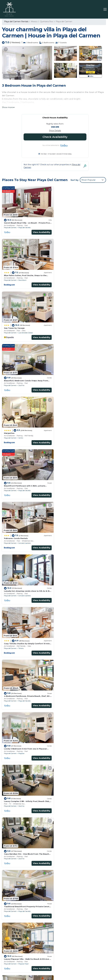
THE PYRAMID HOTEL (59, 963)
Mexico (34, 22)
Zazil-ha (75, 279)
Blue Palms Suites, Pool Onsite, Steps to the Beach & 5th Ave (79, 898)
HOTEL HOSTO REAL (56, 966)
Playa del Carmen (64, 22)
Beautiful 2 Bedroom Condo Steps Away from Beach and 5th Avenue (79, 909)
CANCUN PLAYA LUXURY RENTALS (30, 966)
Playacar (21, 487)
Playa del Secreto (24, 227)
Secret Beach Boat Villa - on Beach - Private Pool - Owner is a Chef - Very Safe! (81, 890)
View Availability (41, 232)
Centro (21, 331)
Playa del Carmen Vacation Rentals (14, 890)
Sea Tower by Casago (14, 274)
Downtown (76, 227)
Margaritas (9, 326)
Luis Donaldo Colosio (26, 279)
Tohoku (21, 435)
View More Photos (14, 76)
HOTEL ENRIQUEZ (78, 963)
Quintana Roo (47, 22)
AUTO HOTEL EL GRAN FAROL (57, 969)
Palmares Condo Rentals (16, 379)
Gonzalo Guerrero (24, 383)
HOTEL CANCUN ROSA (32, 969)
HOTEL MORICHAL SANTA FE (35, 963)
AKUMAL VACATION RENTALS (80, 966)
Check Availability (55, 137)
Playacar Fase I (24, 592)
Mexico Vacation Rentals (13, 905)
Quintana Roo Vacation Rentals (14, 898)
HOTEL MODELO (79, 969)
